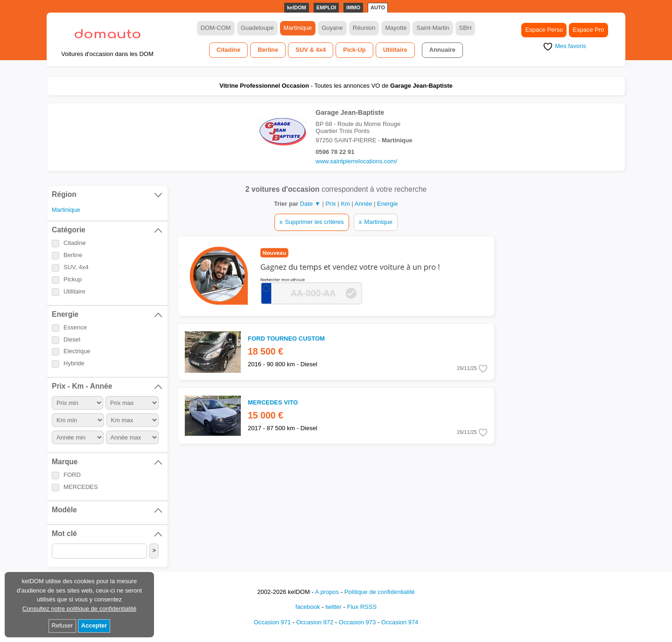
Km (346, 204)
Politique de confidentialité (380, 592)
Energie (388, 204)
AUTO (378, 7)
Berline (268, 50)
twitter (333, 607)
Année (364, 204)
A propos (327, 592)
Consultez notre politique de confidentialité (79, 609)
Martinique (298, 28)
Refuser (63, 625)
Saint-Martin (433, 28)
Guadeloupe (257, 28)
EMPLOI (326, 7)
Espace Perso (544, 30)
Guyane (332, 28)
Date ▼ (310, 204)
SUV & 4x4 (311, 50)
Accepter (94, 625)
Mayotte (396, 28)
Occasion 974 (400, 622)
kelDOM (297, 7)
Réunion (364, 28)
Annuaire (442, 50)
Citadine (228, 50)
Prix (331, 204)
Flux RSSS (362, 607)
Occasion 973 (357, 622)
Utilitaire (395, 50)
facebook (308, 607)
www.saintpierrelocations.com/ (356, 161)
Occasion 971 (273, 622)
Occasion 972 (315, 622)
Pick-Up (354, 50)
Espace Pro (588, 30)
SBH (465, 28)
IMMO (353, 7)
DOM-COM (216, 28)
